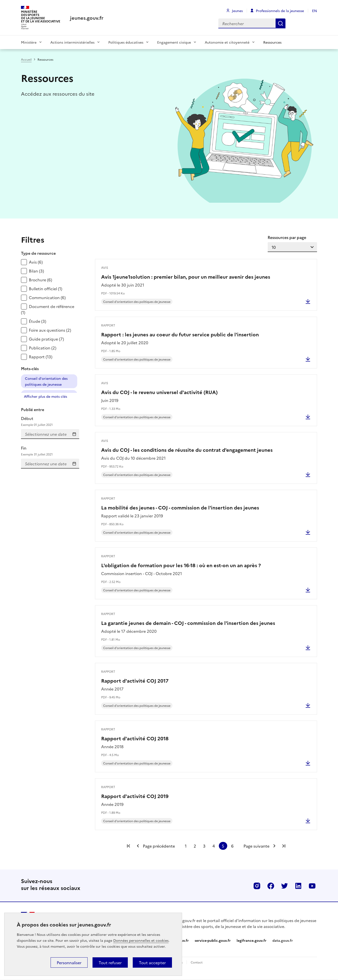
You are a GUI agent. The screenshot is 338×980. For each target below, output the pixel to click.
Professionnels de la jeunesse (280, 11)
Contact (197, 962)
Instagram (257, 886)
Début (50, 421)
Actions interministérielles (72, 42)
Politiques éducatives (126, 42)
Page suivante (256, 846)
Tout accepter (152, 962)
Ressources (272, 42)
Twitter (284, 886)
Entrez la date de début (74, 434)
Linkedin (298, 886)
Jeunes (237, 11)
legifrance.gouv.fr (252, 940)
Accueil (26, 59)
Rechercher (281, 23)
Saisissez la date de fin (74, 464)
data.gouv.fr (283, 940)
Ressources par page (287, 237)
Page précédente (159, 846)
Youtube (312, 886)
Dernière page (284, 846)
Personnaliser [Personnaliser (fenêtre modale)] (69, 962)
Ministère (29, 42)
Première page (129, 846)
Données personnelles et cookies (141, 940)
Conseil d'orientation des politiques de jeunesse (46, 381)
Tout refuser (110, 962)
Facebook (271, 886)
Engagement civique (174, 42)
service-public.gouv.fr (213, 940)
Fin (50, 451)
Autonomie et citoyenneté (227, 42)
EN (315, 11)
